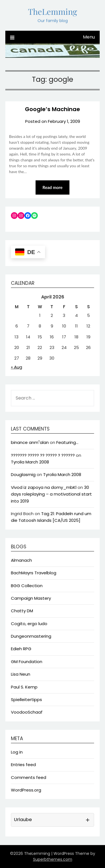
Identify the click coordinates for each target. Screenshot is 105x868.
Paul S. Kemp (24, 687)
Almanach (21, 560)
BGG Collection (27, 586)
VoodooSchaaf (27, 712)
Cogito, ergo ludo (29, 624)
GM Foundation (27, 662)
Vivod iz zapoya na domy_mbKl (44, 487)
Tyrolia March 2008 (30, 462)
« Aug (17, 367)
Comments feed (29, 777)
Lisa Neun (21, 674)
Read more (53, 187)
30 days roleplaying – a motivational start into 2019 (51, 494)
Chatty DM (22, 611)
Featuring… (67, 442)
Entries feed (23, 765)
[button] (53, 820)
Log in (17, 752)
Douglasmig (23, 474)
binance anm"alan (30, 442)
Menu (89, 37)
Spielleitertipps (26, 700)
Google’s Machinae (53, 109)
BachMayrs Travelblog (34, 573)
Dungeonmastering (31, 636)
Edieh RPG (21, 649)
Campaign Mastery (31, 598)
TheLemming (53, 11)
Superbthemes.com (53, 859)
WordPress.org (26, 790)
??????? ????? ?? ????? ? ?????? (43, 455)
